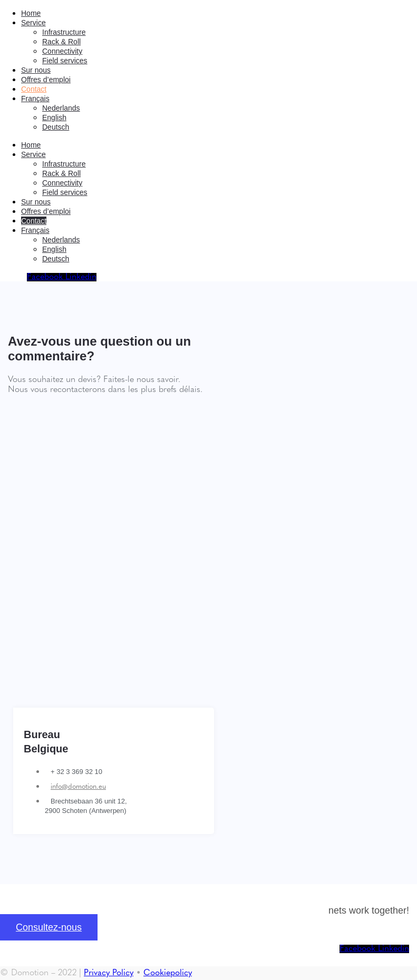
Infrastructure (64, 32)
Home (31, 13)
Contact (34, 89)
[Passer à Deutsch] (56, 127)
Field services (65, 61)
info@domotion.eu (78, 787)
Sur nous (36, 70)
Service (33, 23)
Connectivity (62, 51)
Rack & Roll (61, 42)
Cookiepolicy (168, 973)
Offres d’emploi (46, 80)
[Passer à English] (54, 117)
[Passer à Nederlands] (61, 108)
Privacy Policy (109, 973)
